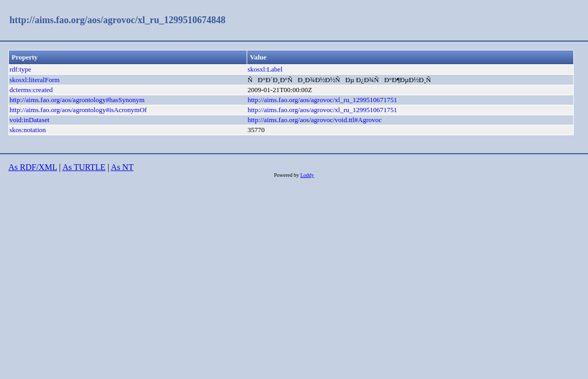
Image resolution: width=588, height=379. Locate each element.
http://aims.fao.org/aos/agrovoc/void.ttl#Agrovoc (315, 120)
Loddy (307, 175)
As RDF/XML (33, 167)
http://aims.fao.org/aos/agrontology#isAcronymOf (78, 110)
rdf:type (20, 69)
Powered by (287, 175)
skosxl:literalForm (34, 80)
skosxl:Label (265, 69)
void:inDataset (29, 120)
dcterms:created (31, 90)
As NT (122, 167)
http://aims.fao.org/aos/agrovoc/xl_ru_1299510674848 (118, 20)
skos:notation (28, 130)
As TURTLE (84, 167)
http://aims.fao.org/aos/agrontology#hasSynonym (77, 100)
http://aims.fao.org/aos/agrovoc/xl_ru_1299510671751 (322, 100)
